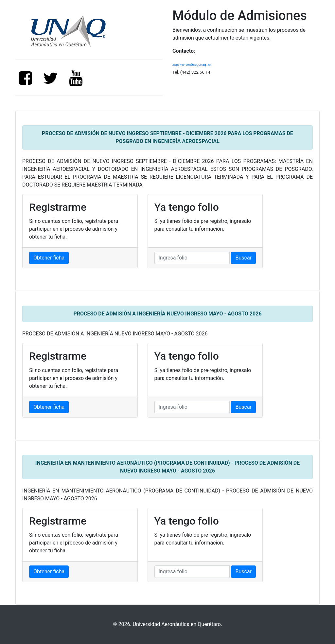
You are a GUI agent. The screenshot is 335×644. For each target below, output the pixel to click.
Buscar (243, 258)
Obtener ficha (49, 258)
